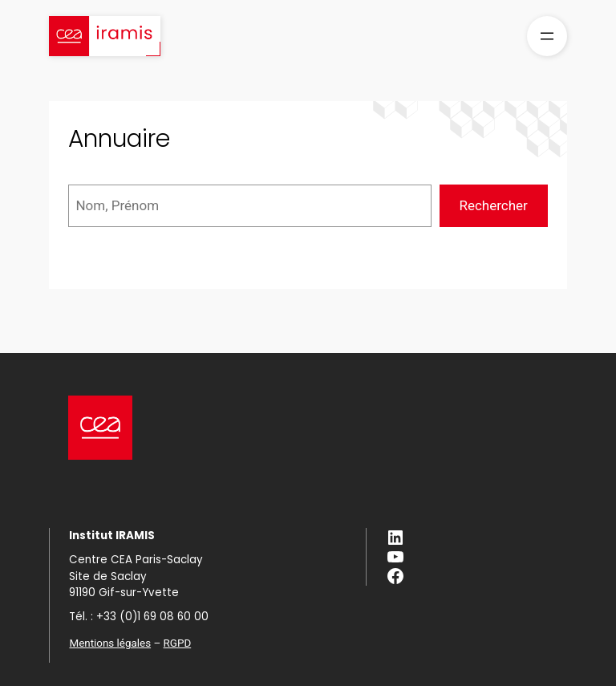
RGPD (178, 643)
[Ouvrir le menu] (547, 36)
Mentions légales (110, 643)
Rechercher (493, 205)
